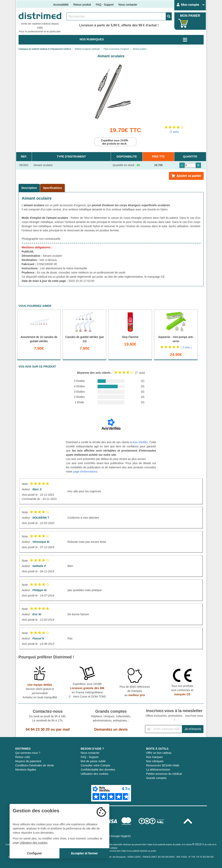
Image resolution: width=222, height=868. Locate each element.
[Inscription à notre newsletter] (164, 729)
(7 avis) (174, 132)
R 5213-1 (198, 844)
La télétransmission (158, 770)
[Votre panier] (183, 23)
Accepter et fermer (84, 853)
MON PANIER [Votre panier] (190, 16)
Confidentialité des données (98, 770)
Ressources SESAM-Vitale (163, 765)
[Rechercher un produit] (116, 16)
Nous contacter (128, 5)
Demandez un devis (111, 729)
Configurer (35, 853)
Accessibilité (61, 5)
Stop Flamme (130, 337)
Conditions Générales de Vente (35, 765)
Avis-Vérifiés (140, 442)
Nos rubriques (155, 761)
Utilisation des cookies (94, 774)
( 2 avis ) (186, 347)
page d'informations (85, 472)
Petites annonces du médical (164, 774)
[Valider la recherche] (169, 16)
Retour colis (23, 757)
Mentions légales (26, 770)
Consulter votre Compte (95, 765)
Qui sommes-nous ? (28, 753)
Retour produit (82, 5)
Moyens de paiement (28, 761)
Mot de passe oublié (93, 761)
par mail (63, 729)
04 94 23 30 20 (38, 729)
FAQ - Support (105, 5)
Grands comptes (156, 778)
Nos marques (154, 757)
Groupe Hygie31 (121, 836)
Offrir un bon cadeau (159, 753)
